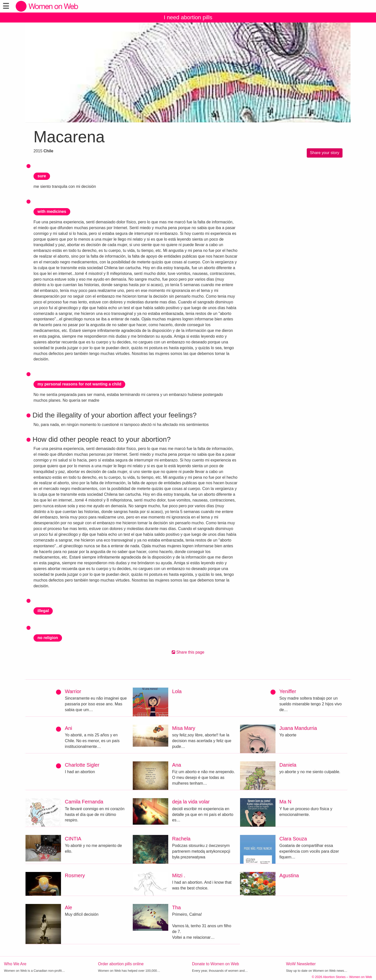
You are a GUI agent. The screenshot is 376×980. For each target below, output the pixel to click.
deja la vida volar (191, 802)
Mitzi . (179, 875)
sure (42, 176)
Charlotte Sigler (82, 765)
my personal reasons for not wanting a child (79, 384)
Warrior (73, 691)
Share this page (188, 652)
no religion (48, 638)
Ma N (285, 802)
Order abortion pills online (121, 964)
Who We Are (15, 964)
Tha (176, 907)
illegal (43, 611)
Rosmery (75, 875)
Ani (69, 728)
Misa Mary (184, 728)
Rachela (181, 839)
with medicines (52, 211)
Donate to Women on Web (215, 964)
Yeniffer (288, 691)
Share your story (325, 153)
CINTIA (73, 839)
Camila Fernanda (84, 802)
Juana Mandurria (298, 728)
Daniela (288, 765)
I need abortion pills (188, 17)
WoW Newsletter (301, 964)
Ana (177, 765)
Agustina (289, 875)
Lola (177, 691)
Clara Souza (293, 839)
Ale (69, 907)
